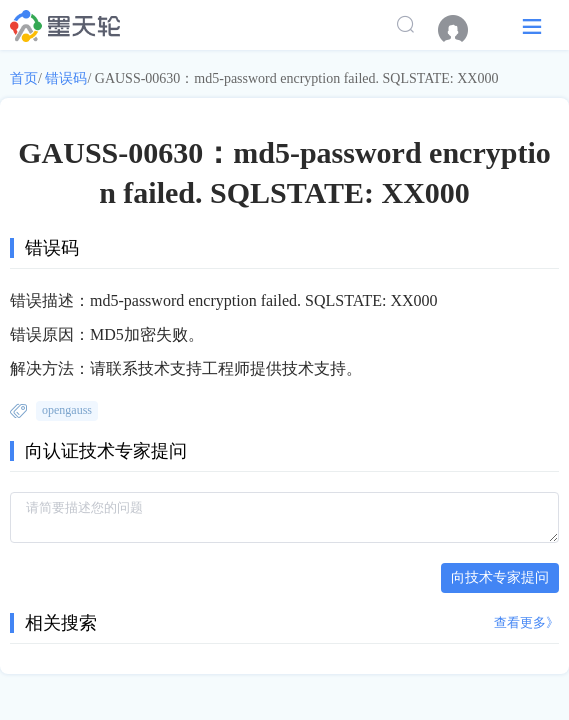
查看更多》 (526, 622)
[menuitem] (463, 30)
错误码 (66, 78)
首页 (24, 78)
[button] (532, 25)
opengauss (67, 410)
